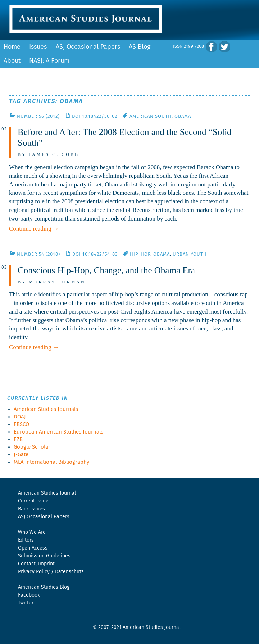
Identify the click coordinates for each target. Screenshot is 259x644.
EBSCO (21, 424)
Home (12, 47)
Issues (38, 47)
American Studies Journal (47, 493)
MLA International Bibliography (51, 462)
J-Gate (21, 455)
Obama (183, 117)
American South (151, 117)
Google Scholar (32, 447)
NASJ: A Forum (49, 61)
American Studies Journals (46, 409)
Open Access (33, 548)
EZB (18, 439)
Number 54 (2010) (38, 254)
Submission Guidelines (44, 556)
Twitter (26, 603)
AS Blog (140, 47)
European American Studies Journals (58, 432)
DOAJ (20, 417)
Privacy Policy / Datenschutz (51, 572)
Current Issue (33, 501)
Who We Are (32, 532)
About (12, 61)
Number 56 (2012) (38, 117)
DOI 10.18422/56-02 (95, 117)
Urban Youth (190, 254)
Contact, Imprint (36, 564)
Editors (26, 540)
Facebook (29, 595)
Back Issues (31, 509)
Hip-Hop (140, 254)
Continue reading (34, 229)
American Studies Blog (44, 587)
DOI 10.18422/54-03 (95, 254)
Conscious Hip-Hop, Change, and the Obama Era (106, 270)
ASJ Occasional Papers (88, 47)
